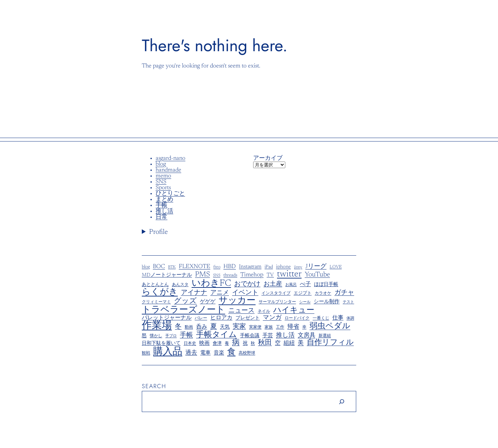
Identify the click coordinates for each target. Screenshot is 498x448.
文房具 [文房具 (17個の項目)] (307, 336)
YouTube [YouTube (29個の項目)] (317, 275)
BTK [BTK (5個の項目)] (172, 267)
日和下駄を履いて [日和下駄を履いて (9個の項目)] (161, 344)
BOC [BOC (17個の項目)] (159, 267)
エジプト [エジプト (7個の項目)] (303, 293)
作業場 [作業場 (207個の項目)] (157, 326)
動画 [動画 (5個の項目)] (189, 327)
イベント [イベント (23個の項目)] (245, 293)
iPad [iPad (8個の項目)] (269, 267)
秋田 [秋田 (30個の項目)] (265, 343)
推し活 (164, 212)
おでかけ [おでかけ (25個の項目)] (247, 284)
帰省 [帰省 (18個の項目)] (293, 327)
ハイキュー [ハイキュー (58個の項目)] (294, 310)
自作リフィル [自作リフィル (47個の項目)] (330, 343)
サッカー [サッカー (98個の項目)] (237, 301)
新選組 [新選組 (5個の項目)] (325, 336)
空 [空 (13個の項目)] (278, 343)
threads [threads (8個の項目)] (230, 276)
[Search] (342, 401)
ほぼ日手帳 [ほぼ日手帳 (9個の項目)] (326, 285)
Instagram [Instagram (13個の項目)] (250, 267)
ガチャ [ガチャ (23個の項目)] (344, 293)
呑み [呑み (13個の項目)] (202, 327)
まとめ (164, 200)
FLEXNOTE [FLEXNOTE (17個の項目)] (195, 267)
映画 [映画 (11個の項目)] (204, 343)
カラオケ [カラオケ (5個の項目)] (323, 294)
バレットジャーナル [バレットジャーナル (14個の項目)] (167, 318)
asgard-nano (170, 159)
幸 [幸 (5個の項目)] (304, 327)
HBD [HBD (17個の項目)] (230, 267)
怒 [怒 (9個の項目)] (144, 336)
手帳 (162, 206)
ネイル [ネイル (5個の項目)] (264, 312)
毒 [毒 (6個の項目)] (227, 344)
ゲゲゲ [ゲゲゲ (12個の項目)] (208, 302)
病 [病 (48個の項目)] (236, 343)
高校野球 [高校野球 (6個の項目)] (247, 353)
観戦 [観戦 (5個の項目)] (146, 353)
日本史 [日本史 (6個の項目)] (190, 344)
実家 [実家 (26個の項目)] (239, 327)
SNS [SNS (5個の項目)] (217, 276)
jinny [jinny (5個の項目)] (298, 267)
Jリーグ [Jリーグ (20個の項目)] (316, 267)
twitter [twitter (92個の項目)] (289, 275)
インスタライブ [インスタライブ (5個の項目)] (276, 294)
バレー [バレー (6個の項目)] (201, 318)
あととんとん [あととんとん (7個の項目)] (155, 285)
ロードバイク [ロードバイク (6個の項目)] (297, 318)
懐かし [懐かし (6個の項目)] (156, 336)
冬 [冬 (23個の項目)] (178, 327)
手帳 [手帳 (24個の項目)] (186, 336)
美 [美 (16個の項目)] (301, 343)
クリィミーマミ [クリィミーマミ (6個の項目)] (156, 302)
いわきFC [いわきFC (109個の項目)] (211, 284)
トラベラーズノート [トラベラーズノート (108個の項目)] (183, 310)
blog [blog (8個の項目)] (146, 267)
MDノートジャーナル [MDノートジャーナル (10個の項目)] (167, 275)
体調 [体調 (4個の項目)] (350, 319)
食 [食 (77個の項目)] (231, 352)
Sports (163, 188)
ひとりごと (170, 194)
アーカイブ (268, 159)
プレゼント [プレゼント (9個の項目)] (248, 318)
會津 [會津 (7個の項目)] (217, 344)
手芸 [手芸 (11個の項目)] (268, 336)
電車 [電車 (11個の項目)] (205, 353)
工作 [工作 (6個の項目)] (280, 327)
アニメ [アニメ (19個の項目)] (220, 293)
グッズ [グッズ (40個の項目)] (185, 301)
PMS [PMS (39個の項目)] (202, 275)
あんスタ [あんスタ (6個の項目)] (180, 285)
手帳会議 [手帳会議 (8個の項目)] (250, 336)
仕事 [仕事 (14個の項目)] (338, 318)
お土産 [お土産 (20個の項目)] (273, 285)
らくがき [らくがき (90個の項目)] (160, 292)
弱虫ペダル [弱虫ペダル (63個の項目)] (330, 326)
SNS (161, 182)
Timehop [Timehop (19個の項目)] (252, 275)
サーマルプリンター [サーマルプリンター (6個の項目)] (277, 302)
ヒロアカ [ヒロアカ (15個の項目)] (221, 318)
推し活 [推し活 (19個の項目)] (285, 336)
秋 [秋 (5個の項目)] (253, 344)
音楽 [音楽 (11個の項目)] (219, 353)
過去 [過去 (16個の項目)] (191, 353)
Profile (158, 232)
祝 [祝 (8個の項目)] (245, 344)
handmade (168, 170)
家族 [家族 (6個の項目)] (269, 327)
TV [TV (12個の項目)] (270, 275)
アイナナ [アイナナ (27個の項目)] (194, 293)
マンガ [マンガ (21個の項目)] (272, 318)
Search (154, 386)
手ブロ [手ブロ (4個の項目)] (171, 336)
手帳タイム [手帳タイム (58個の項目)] (216, 335)
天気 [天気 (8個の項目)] (225, 327)
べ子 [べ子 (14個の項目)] (305, 284)
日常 (162, 217)
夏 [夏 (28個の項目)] (214, 327)
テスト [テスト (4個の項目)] (348, 302)
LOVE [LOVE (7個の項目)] (336, 267)
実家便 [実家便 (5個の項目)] (255, 327)
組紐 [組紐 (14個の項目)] (289, 343)
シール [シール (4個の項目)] (305, 302)
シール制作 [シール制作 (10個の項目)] (327, 302)
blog (161, 164)
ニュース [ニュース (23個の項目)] (241, 311)
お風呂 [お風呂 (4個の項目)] (291, 285)
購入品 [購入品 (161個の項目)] (168, 352)
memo (163, 176)
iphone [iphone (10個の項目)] (283, 267)
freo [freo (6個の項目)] (217, 267)
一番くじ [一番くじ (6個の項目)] (321, 318)
